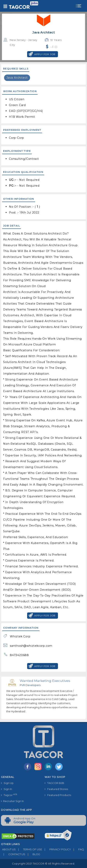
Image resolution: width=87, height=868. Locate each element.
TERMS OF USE (29, 849)
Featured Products (58, 795)
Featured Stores (56, 789)
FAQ (77, 849)
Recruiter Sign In (12, 801)
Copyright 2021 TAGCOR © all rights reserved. (43, 864)
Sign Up (7, 783)
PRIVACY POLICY (56, 849)
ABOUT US (8, 849)
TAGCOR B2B (54, 783)
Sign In (6, 789)
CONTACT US (13, 854)
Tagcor (9, 795)
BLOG (33, 854)
